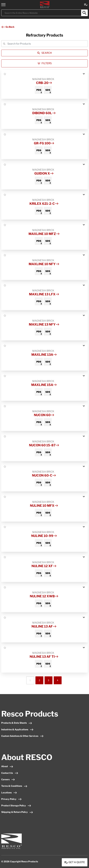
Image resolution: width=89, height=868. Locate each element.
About (7, 766)
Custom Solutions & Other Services (22, 736)
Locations (9, 793)
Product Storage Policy (16, 805)
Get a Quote (75, 862)
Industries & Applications (17, 729)
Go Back (8, 27)
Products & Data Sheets (17, 723)
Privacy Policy (11, 799)
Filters (45, 63)
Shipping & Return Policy (17, 812)
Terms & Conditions (14, 786)
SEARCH (45, 53)
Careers (8, 779)
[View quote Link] (86, 5)
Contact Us (10, 773)
